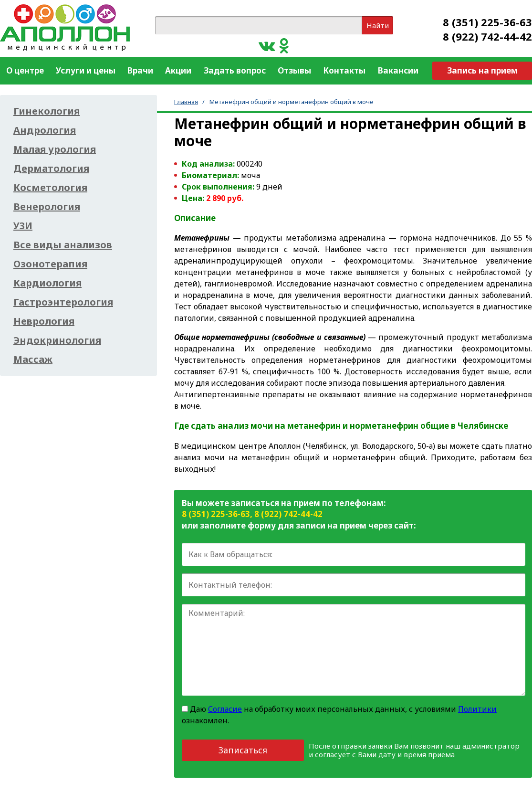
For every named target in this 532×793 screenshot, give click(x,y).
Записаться (243, 750)
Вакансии (398, 70)
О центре (25, 70)
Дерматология (51, 169)
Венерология (47, 207)
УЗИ (23, 226)
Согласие (225, 709)
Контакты (344, 70)
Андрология (45, 130)
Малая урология (55, 149)
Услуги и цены (86, 70)
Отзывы (294, 70)
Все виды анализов (63, 245)
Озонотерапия (50, 264)
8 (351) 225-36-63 (487, 22)
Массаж (33, 359)
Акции (178, 70)
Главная (186, 102)
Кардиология (47, 283)
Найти (378, 25)
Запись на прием (482, 70)
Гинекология (47, 111)
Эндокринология (57, 340)
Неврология (44, 321)
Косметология (50, 188)
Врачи (140, 70)
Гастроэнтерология (63, 302)
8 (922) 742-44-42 (487, 36)
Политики (477, 709)
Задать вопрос (235, 70)
